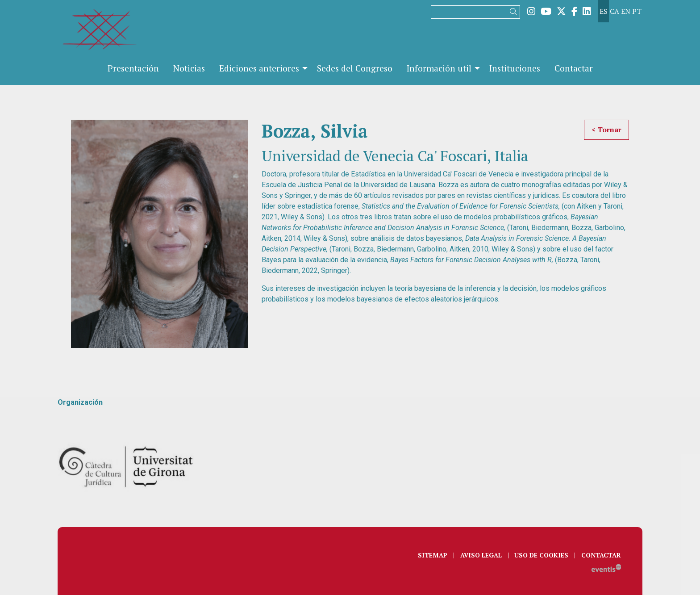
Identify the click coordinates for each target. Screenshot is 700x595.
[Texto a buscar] (475, 12)
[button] (515, 12)
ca (615, 11)
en (626, 11)
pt (637, 11)
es (604, 11)
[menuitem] (531, 11)
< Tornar (606, 130)
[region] (160, 234)
